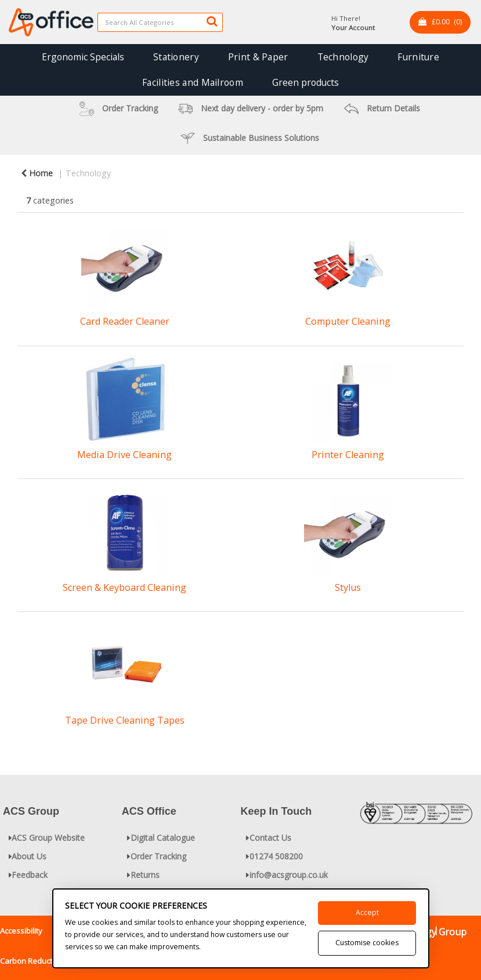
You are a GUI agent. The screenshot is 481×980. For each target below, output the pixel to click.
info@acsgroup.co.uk (289, 875)
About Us (29, 856)
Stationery (176, 57)
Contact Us (270, 838)
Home (37, 173)
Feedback (30, 875)
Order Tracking (158, 856)
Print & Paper (258, 57)
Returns (145, 875)
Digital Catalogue (163, 838)
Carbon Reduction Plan (40, 961)
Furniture (418, 57)
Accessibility (21, 931)
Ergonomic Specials (83, 57)
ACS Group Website (48, 838)
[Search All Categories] (160, 22)
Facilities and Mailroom (193, 82)
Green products (305, 82)
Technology (343, 57)
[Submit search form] (212, 21)
